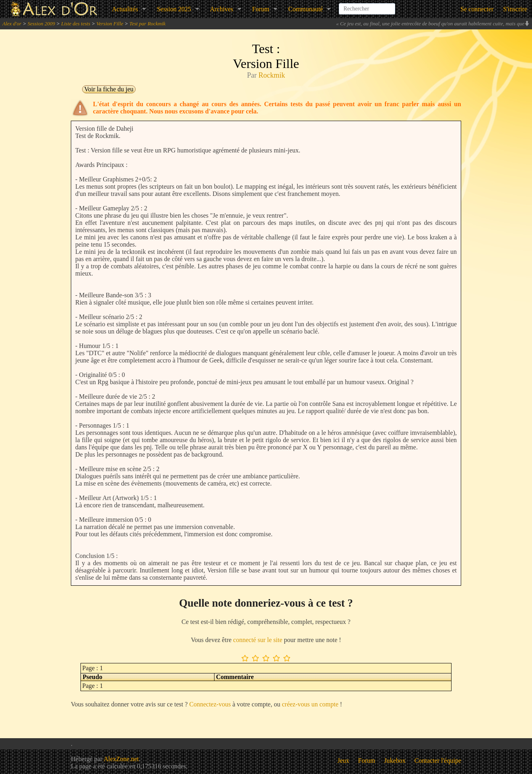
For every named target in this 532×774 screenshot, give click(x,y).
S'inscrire (515, 9)
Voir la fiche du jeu (109, 89)
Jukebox (395, 761)
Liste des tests (76, 24)
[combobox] (367, 6)
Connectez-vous (210, 704)
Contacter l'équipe (438, 761)
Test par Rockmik (148, 24)
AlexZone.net (121, 759)
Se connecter (477, 9)
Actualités (125, 9)
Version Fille (110, 24)
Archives (222, 9)
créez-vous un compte (310, 704)
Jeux (343, 761)
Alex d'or (12, 24)
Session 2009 (41, 24)
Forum (261, 9)
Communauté (305, 9)
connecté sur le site (258, 640)
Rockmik (272, 75)
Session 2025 (174, 9)
